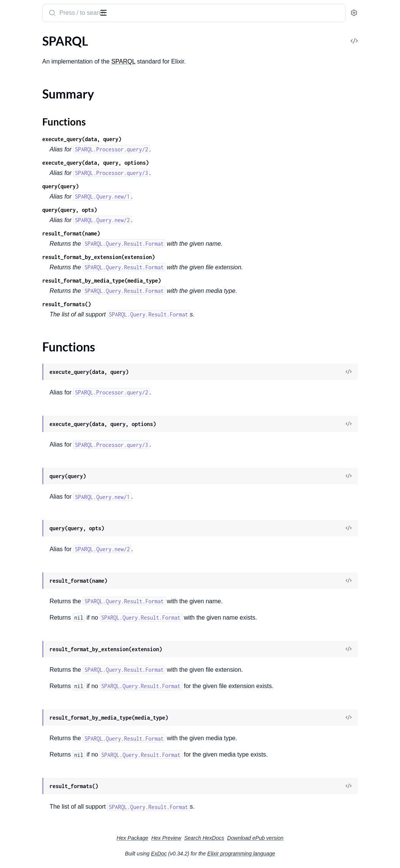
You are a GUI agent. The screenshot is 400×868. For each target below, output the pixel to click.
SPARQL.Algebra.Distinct (39, 107)
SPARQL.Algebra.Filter (35, 138)
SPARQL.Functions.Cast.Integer (47, 446)
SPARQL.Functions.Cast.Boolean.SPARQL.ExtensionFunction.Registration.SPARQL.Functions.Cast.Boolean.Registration (54, 333)
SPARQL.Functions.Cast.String (46, 467)
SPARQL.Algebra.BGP (34, 87)
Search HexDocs (261, 838)
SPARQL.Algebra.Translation (43, 231)
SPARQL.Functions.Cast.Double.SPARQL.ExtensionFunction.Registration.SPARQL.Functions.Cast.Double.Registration (54, 416)
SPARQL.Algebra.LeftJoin (39, 190)
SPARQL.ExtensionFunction (42, 272)
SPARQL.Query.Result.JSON (43, 611)
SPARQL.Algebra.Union (37, 262)
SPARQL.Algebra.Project (38, 210)
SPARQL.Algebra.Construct (42, 97)
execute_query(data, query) (177, 139)
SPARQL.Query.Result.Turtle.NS (47, 641)
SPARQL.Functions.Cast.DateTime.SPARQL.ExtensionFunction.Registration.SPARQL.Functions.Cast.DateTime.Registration (54, 374)
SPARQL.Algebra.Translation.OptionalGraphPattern (54, 251)
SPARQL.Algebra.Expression (43, 118)
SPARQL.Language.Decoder (42, 518)
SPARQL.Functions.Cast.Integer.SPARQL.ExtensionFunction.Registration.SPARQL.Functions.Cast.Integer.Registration (54, 457)
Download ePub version (312, 838)
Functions (26, 73)
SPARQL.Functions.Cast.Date (44, 344)
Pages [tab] (14, 36)
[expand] (107, 51)
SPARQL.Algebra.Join (34, 179)
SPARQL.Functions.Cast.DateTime (51, 364)
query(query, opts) (164, 210)
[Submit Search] (146, 14)
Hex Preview (223, 838)
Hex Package (189, 838)
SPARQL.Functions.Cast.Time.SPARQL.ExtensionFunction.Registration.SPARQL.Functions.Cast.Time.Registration (54, 498)
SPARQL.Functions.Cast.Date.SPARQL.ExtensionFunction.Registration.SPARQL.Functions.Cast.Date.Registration (54, 354)
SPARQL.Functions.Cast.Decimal (49, 385)
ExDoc (216, 854)
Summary (25, 64)
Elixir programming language (298, 854)
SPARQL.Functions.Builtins (41, 303)
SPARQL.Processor (31, 539)
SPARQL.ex (25, 9)
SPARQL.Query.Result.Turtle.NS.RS (51, 652)
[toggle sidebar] (104, 12)
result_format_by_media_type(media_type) (196, 281)
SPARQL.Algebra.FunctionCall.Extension (54, 169)
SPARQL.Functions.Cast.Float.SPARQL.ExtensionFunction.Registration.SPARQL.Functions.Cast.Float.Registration (54, 436)
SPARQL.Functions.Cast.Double (48, 405)
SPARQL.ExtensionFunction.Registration (54, 282)
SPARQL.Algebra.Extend (38, 128)
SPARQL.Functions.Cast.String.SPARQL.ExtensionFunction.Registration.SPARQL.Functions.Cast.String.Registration (54, 477)
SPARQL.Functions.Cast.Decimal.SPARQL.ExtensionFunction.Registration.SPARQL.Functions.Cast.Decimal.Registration (54, 395)
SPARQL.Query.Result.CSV (41, 570)
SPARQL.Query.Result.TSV (40, 621)
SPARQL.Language (30, 508)
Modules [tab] (43, 36)
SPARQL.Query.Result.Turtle (43, 631)
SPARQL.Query (26, 549)
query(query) (155, 186)
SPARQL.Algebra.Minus (37, 200)
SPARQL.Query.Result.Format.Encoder (54, 600)
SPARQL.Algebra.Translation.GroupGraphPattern (54, 241)
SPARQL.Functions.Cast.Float (45, 426)
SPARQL (17, 51)
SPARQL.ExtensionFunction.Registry (54, 292)
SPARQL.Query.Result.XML (41, 662)
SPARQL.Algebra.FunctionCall (45, 149)
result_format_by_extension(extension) (193, 257)
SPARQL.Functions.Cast (37, 313)
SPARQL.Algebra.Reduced (40, 220)
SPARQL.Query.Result (35, 559)
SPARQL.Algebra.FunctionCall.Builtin (54, 159)
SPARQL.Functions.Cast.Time (44, 487)
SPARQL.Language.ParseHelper (47, 529)
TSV (11, 672)
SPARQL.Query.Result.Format (45, 580)
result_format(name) (166, 233)
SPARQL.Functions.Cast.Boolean (49, 323)
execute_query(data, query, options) (190, 163)
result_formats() (161, 304)
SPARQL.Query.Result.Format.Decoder (54, 590)
